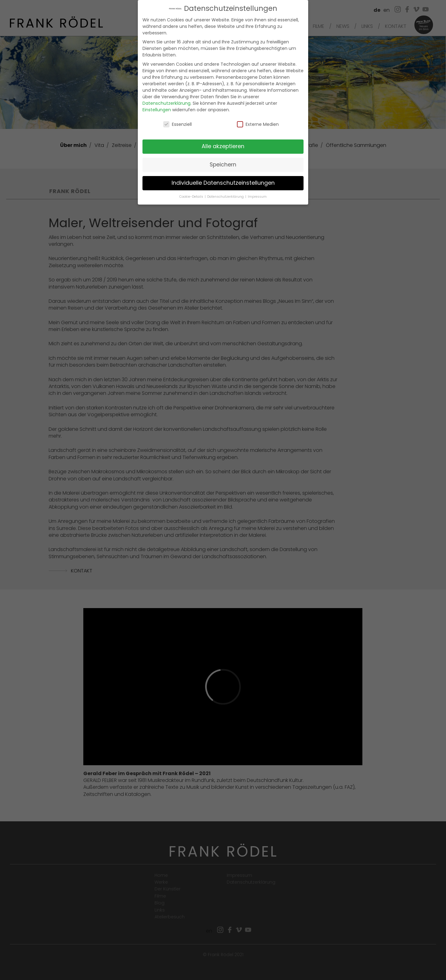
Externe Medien (258, 122)
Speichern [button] (223, 163)
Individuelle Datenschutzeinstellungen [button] (223, 181)
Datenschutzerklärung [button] (226, 194)
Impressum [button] (257, 194)
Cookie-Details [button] (192, 194)
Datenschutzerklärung (166, 101)
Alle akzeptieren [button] (223, 144)
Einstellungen (157, 108)
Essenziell (177, 122)
